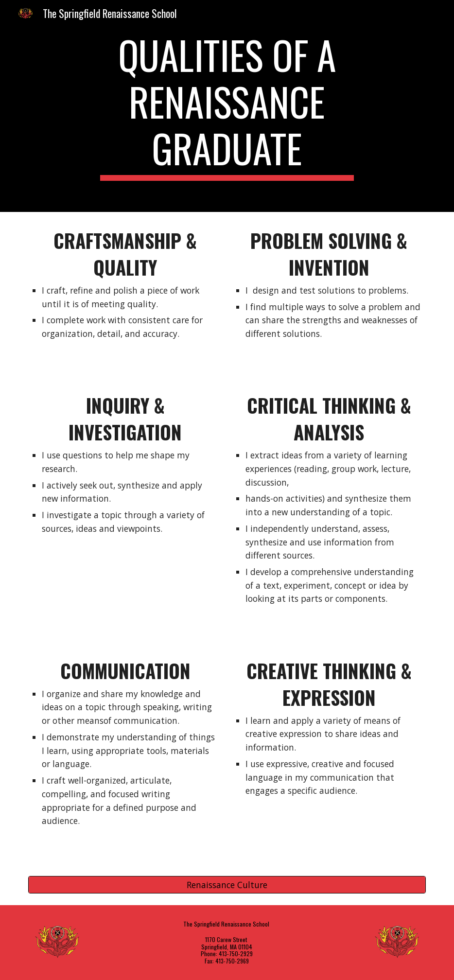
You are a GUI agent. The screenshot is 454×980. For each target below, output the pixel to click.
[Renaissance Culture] (227, 884)
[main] (227, 106)
